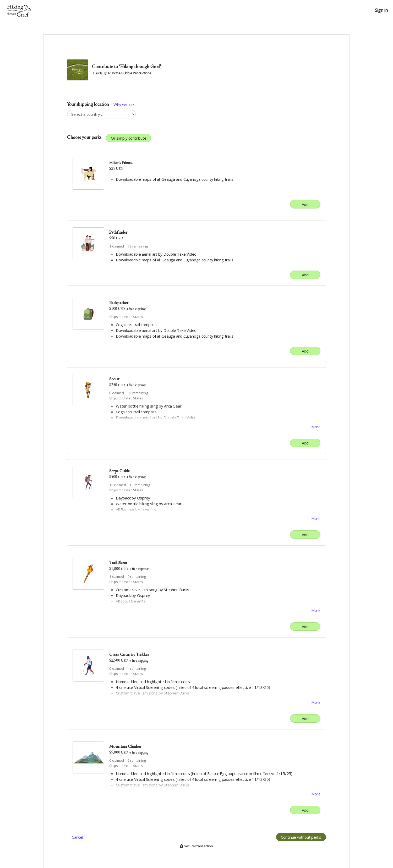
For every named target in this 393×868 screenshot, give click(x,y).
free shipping (137, 309)
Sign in (381, 10)
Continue (301, 839)
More (316, 427)
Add (305, 204)
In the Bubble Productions (132, 73)
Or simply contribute (129, 138)
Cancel (77, 839)
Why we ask (124, 104)
